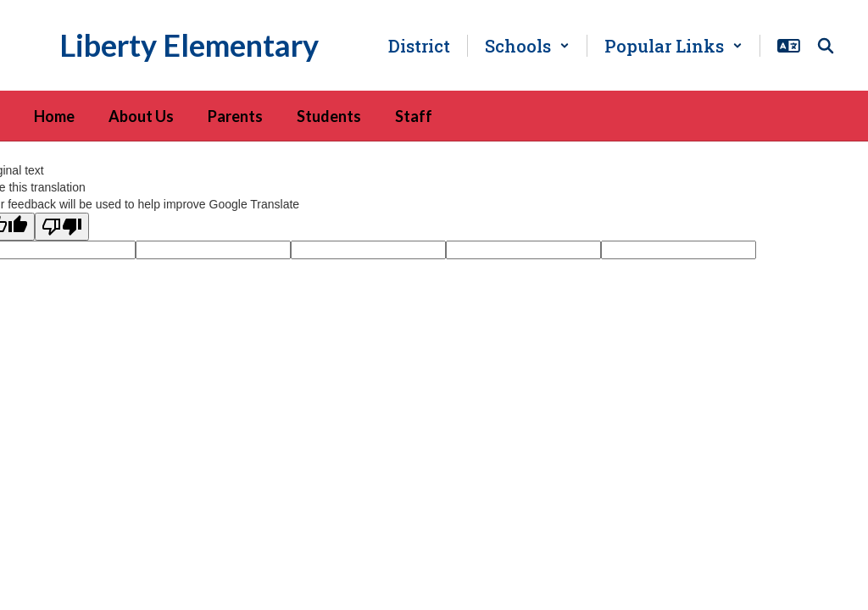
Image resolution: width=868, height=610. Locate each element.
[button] (527, 46)
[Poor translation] (62, 227)
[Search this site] (826, 46)
